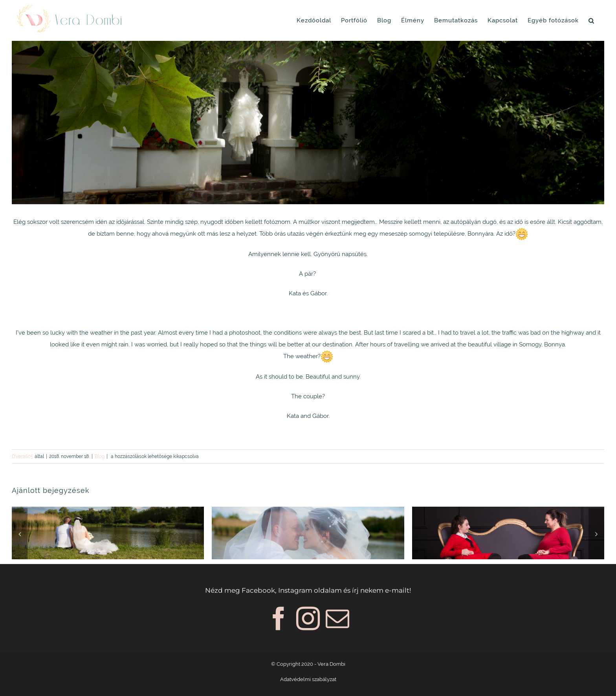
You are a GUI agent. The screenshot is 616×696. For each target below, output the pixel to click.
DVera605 (23, 456)
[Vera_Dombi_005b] (308, 123)
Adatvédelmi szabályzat (308, 679)
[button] (591, 20)
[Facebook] (279, 619)
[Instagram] (308, 619)
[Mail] (337, 619)
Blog (100, 456)
